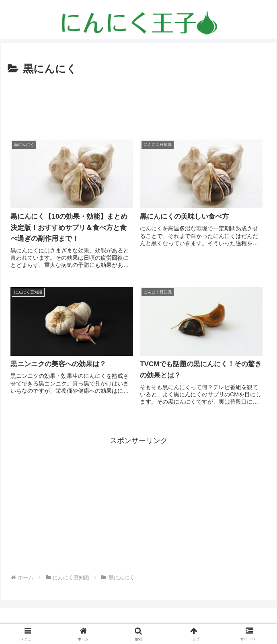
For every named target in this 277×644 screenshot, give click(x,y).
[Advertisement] (139, 103)
